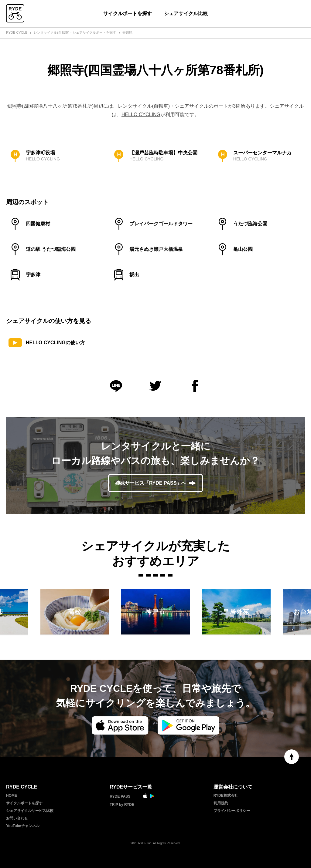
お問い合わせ (17, 818)
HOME (12, 796)
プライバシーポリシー (232, 811)
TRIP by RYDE (122, 805)
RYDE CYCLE (17, 32)
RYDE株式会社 (226, 796)
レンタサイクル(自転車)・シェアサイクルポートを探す (75, 32)
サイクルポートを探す (128, 13)
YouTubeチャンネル (23, 826)
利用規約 (221, 803)
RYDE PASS (120, 796)
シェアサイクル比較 (186, 13)
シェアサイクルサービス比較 (30, 811)
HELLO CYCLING (141, 114)
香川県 (127, 32)
